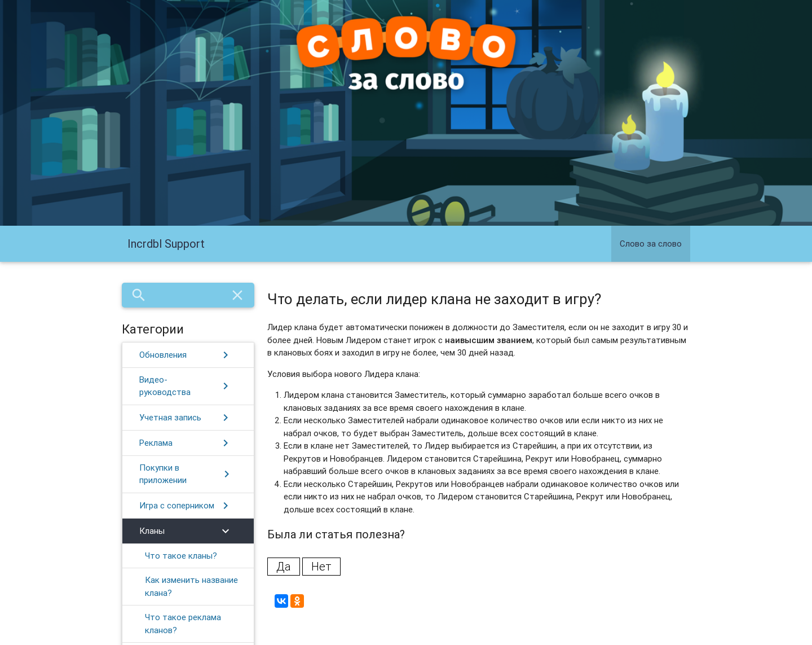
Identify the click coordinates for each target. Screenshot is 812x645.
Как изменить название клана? (191, 586)
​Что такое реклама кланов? (183, 624)
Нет (321, 566)
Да (284, 566)
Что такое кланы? (181, 556)
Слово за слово (651, 243)
